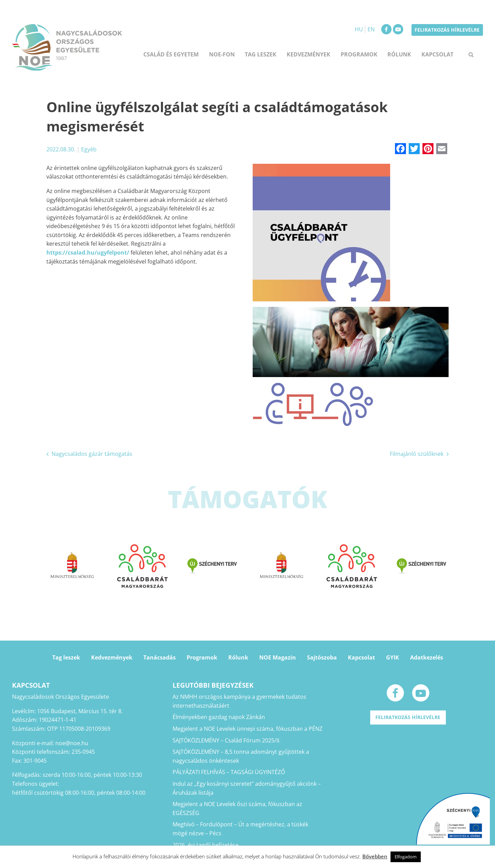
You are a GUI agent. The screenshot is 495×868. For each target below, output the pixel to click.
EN (371, 29)
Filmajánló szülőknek (417, 454)
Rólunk (399, 54)
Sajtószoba (322, 657)
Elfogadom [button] (406, 857)
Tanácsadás (159, 657)
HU (359, 29)
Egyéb (89, 149)
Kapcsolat (437, 54)
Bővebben (375, 856)
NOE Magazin (278, 657)
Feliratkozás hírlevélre (447, 30)
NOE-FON (222, 54)
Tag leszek (261, 54)
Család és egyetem (171, 54)
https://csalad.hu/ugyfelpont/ (88, 253)
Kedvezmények (309, 54)
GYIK (393, 657)
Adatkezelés (427, 657)
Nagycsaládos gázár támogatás (92, 454)
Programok (359, 54)
